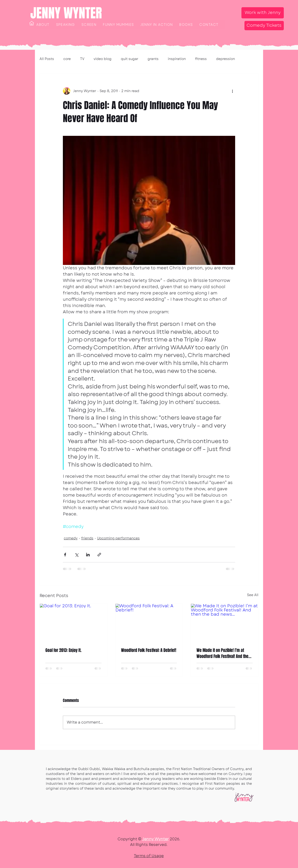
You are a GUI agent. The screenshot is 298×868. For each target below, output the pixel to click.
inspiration (177, 59)
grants (153, 59)
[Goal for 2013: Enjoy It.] (73, 623)
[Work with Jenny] (263, 13)
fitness (201, 59)
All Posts (47, 59)
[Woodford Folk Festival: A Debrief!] (149, 623)
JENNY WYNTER (66, 13)
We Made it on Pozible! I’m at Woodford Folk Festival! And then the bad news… (223, 653)
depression (225, 59)
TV (82, 59)
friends (87, 538)
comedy (71, 538)
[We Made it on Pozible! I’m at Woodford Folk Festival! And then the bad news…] (225, 623)
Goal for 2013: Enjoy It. (63, 650)
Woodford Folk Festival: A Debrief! (149, 650)
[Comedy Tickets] (264, 26)
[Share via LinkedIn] (88, 555)
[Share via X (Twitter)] (76, 555)
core (67, 59)
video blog (103, 59)
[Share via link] (99, 555)
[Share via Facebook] (65, 555)
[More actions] (232, 91)
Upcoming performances (118, 538)
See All (253, 595)
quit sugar (130, 59)
